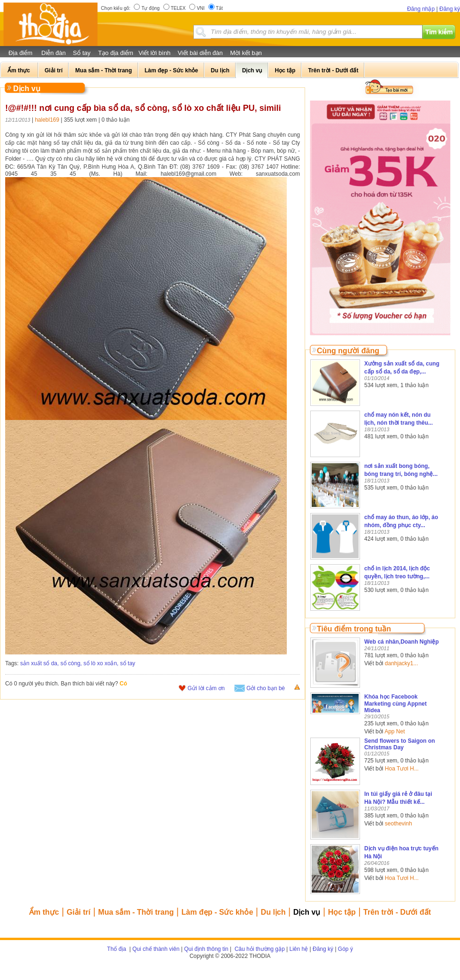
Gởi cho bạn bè (266, 688)
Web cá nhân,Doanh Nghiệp (402, 642)
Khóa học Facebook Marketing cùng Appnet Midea (395, 704)
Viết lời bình (154, 53)
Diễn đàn (54, 53)
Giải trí (79, 912)
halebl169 (47, 120)
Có (123, 684)
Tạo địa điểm (116, 53)
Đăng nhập (421, 9)
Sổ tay (82, 53)
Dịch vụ (307, 912)
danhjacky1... (402, 663)
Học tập (342, 912)
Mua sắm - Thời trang (136, 912)
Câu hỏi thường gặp (259, 949)
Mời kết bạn (246, 53)
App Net (395, 731)
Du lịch (273, 912)
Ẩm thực (44, 912)
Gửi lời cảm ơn (206, 688)
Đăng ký (450, 9)
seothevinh (399, 824)
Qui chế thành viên (156, 949)
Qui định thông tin (206, 949)
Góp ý (345, 949)
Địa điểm (20, 53)
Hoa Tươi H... (402, 769)
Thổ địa (117, 949)
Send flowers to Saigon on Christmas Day (400, 744)
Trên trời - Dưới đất (397, 912)
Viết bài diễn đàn (200, 53)
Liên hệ (299, 949)
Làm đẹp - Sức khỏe (218, 912)
